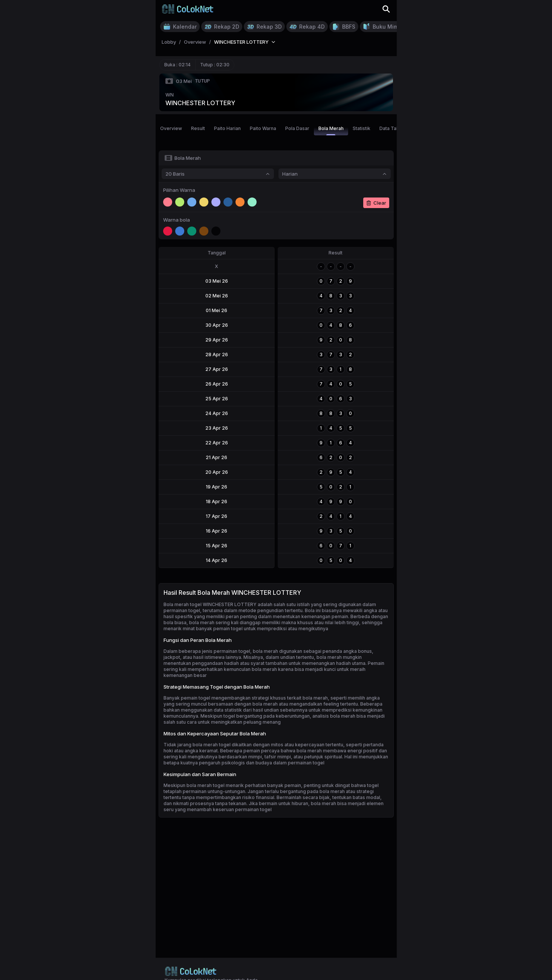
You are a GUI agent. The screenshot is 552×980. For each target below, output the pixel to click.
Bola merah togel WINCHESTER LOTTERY (210, 604)
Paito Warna (263, 128)
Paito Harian (227, 128)
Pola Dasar (297, 128)
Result (198, 128)
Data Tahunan (395, 128)
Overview (171, 128)
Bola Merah (331, 130)
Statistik (362, 128)
